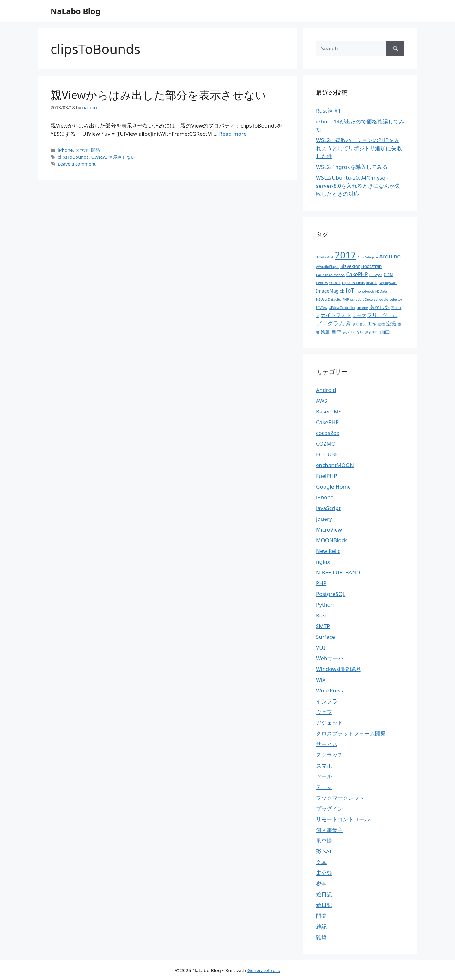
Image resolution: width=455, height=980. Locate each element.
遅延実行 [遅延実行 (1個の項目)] (372, 332)
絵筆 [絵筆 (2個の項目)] (325, 332)
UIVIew (99, 157)
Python (325, 605)
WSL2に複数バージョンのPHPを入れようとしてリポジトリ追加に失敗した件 (359, 148)
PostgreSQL (331, 594)
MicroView (329, 529)
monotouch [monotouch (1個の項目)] (365, 291)
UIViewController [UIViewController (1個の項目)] (342, 308)
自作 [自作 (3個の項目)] (336, 332)
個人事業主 (329, 830)
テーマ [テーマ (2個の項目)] (359, 315)
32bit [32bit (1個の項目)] (320, 257)
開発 (95, 150)
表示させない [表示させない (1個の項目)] (353, 332)
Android (326, 390)
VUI (320, 647)
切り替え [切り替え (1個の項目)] (359, 324)
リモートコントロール (343, 819)
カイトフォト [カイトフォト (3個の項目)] (336, 315)
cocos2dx (328, 433)
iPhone (65, 150)
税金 (321, 884)
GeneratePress (264, 970)
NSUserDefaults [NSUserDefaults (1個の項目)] (328, 300)
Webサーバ (330, 658)
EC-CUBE (327, 454)
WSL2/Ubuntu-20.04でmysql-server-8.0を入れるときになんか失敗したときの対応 (358, 186)
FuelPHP (326, 476)
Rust (322, 615)
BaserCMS (329, 411)
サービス (327, 744)
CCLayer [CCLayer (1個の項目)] (376, 275)
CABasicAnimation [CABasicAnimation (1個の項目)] (330, 275)
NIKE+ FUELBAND (338, 572)
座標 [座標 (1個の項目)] (381, 324)
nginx (323, 562)
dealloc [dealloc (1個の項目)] (372, 283)
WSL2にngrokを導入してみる (352, 167)
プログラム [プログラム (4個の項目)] (330, 323)
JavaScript (328, 508)
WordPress (330, 690)
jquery (324, 519)
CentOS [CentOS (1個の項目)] (322, 283)
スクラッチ (329, 755)
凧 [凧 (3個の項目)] (348, 324)
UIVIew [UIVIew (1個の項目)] (322, 308)
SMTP (323, 626)
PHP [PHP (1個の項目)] (346, 300)
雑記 (321, 927)
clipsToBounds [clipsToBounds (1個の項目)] (353, 283)
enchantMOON (335, 465)
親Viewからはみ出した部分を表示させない (158, 95)
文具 (321, 862)
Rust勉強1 (328, 111)
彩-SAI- (325, 851)
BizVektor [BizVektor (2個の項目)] (350, 266)
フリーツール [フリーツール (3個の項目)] (382, 315)
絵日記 (324, 894)
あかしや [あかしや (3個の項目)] (379, 307)
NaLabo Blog (76, 11)
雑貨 (321, 937)
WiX (321, 680)
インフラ (327, 701)
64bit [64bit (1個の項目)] (329, 257)
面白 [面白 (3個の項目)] (385, 332)
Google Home (333, 487)
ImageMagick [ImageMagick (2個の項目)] (330, 291)
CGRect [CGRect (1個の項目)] (335, 283)
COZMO (326, 444)
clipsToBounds (73, 157)
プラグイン (329, 808)
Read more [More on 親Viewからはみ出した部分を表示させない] (233, 134)
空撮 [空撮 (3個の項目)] (391, 324)
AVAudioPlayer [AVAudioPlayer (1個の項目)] (328, 267)
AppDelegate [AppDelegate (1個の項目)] (368, 257)
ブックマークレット (340, 798)
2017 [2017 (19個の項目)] (346, 255)
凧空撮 (324, 841)
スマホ (82, 150)
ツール (324, 776)
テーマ (324, 787)
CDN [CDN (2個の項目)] (388, 274)
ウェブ (324, 712)
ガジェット (329, 723)
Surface (325, 637)
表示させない (122, 157)
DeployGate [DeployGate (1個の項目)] (388, 283)
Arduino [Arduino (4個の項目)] (390, 256)
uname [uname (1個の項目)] (362, 308)
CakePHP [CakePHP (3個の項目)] (357, 274)
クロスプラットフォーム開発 (351, 733)
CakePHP (327, 422)
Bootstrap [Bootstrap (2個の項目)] (372, 266)
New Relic (328, 551)
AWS (322, 401)
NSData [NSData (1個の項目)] (381, 291)
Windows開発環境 (338, 669)
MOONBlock (331, 540)
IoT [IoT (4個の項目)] (350, 290)
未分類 (324, 873)
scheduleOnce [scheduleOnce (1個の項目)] (362, 300)
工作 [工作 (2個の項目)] (372, 324)
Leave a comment (77, 164)
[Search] (395, 49)
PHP (321, 583)
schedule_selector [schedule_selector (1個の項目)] (388, 300)
